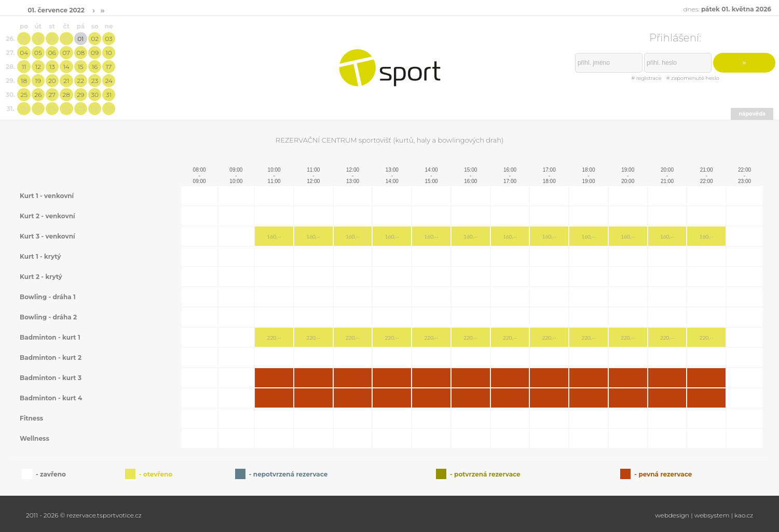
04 (24, 53)
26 (38, 95)
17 (109, 67)
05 (38, 53)
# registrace (646, 78)
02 (95, 39)
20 (52, 81)
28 (38, 39)
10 (108, 53)
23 (95, 81)
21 (66, 81)
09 (95, 53)
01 (80, 39)
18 (24, 81)
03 (108, 39)
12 (38, 67)
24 (108, 81)
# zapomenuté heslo (693, 78)
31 (109, 95)
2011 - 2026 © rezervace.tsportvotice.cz (84, 515)
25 (24, 95)
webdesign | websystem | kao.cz (704, 515)
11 (24, 67)
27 (24, 39)
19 (38, 81)
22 (81, 81)
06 (52, 53)
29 (52, 39)
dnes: (727, 9)
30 (66, 39)
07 (66, 53)
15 (81, 67)
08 (81, 53)
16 (95, 67)
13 (52, 67)
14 (66, 67)
